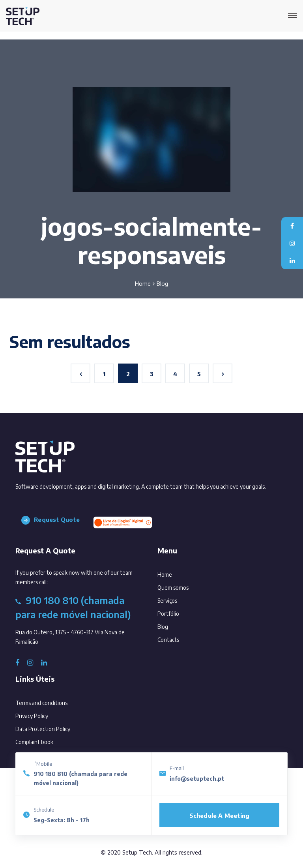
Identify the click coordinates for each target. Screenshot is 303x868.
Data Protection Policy (43, 729)
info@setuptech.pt (197, 779)
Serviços (178, 599)
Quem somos (184, 586)
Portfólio (179, 612)
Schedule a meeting (220, 816)
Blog (174, 625)
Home (143, 283)
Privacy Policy (32, 716)
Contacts (179, 638)
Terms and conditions (41, 703)
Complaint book (34, 742)
